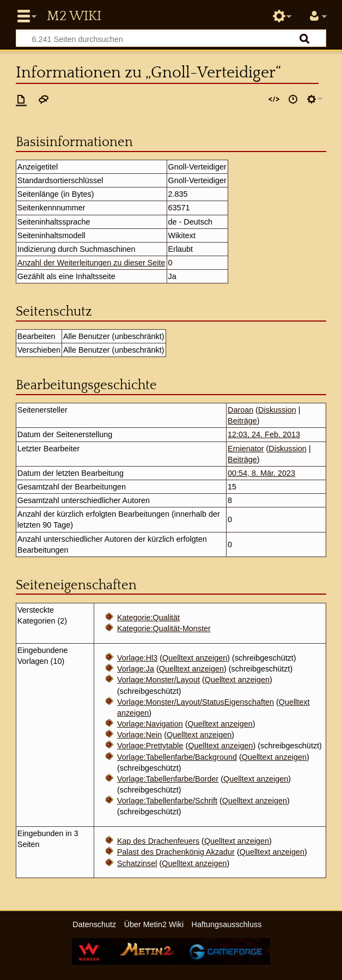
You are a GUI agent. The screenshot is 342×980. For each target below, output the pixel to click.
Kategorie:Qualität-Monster (164, 628)
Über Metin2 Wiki (154, 924)
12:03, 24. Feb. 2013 (264, 434)
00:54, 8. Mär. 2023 (261, 473)
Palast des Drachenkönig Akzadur (176, 852)
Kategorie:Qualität (148, 618)
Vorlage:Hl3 (137, 658)
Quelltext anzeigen (195, 658)
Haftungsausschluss (227, 924)
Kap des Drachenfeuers (158, 841)
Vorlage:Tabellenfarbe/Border (168, 779)
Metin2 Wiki (74, 16)
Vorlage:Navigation (150, 724)
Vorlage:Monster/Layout (158, 680)
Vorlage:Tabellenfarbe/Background (177, 757)
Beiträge (242, 421)
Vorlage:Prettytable (150, 746)
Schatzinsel (137, 863)
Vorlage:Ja (136, 669)
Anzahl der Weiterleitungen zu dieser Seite (91, 263)
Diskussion (277, 410)
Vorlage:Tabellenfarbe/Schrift (167, 801)
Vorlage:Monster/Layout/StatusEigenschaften (196, 702)
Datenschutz (94, 924)
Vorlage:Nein (139, 735)
